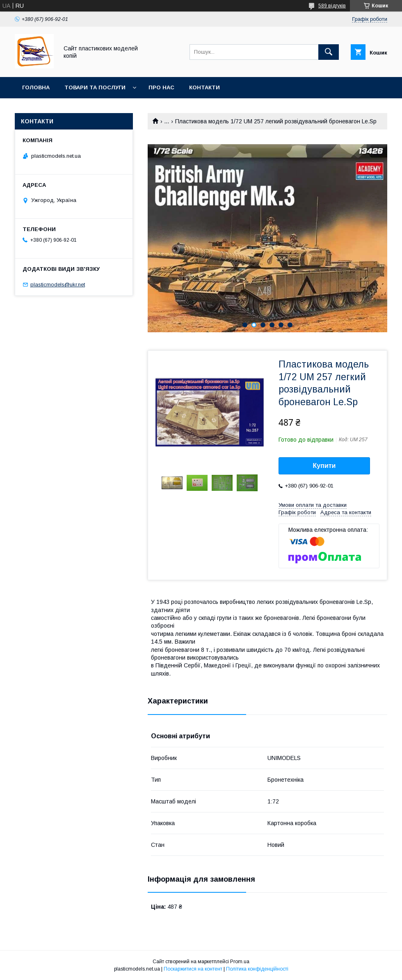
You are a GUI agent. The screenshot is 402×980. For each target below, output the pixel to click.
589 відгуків (332, 6)
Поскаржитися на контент (193, 969)
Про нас (161, 87)
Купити (324, 466)
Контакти (204, 87)
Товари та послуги (95, 87)
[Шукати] (329, 52)
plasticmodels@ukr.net (58, 285)
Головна (36, 87)
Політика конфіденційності (257, 969)
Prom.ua (240, 962)
